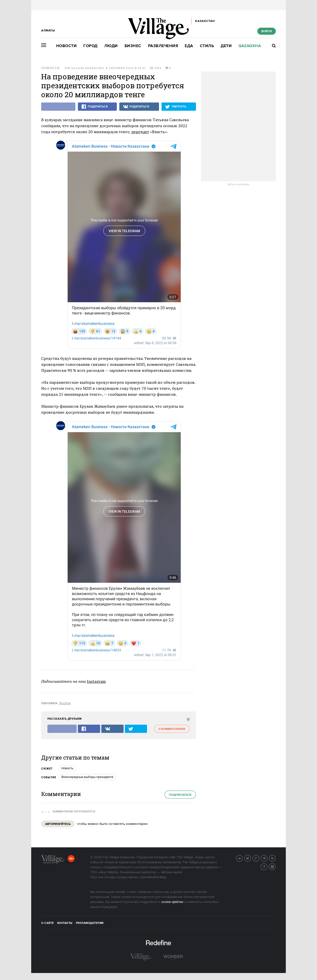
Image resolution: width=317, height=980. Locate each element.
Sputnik (65, 703)
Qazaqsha (250, 46)
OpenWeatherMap (153, 877)
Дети (226, 46)
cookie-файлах (172, 901)
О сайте (48, 923)
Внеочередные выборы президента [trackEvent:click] (87, 777)
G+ (259, 857)
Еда (189, 46)
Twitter (251, 857)
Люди (111, 46)
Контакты (65, 923)
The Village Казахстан (84, 68)
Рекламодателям (90, 923)
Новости (67, 46)
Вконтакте (243, 857)
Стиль (207, 46)
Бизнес (133, 46)
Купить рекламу (238, 185)
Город (90, 46)
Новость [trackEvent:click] (67, 768)
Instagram (96, 681)
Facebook (267, 866)
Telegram (267, 857)
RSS (276, 857)
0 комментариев (172, 729)
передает (140, 132)
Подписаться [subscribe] (180, 794)
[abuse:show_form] (188, 719)
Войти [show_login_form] (267, 31)
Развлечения (163, 46)
